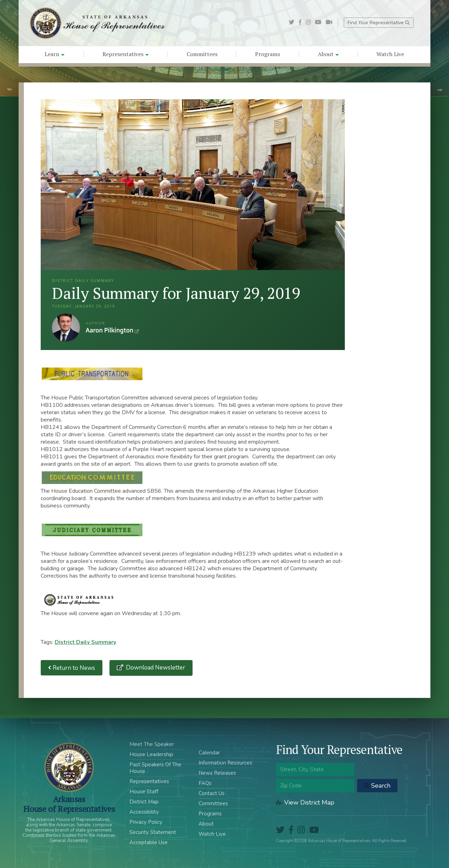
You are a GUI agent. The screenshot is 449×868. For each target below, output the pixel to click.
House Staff (144, 792)
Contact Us (212, 793)
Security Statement (153, 832)
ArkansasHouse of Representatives (69, 804)
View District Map (305, 802)
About (328, 54)
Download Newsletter (155, 668)
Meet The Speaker (152, 744)
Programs (267, 54)
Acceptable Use (149, 842)
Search (377, 786)
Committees (202, 54)
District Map (144, 802)
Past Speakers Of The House (155, 768)
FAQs (205, 783)
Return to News (72, 668)
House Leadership (151, 754)
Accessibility (144, 812)
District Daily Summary (85, 642)
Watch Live (390, 54)
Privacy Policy (146, 822)
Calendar (209, 753)
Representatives (126, 54)
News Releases (217, 773)
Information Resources (225, 763)
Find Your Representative (379, 23)
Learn (55, 54)
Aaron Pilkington (66, 328)
